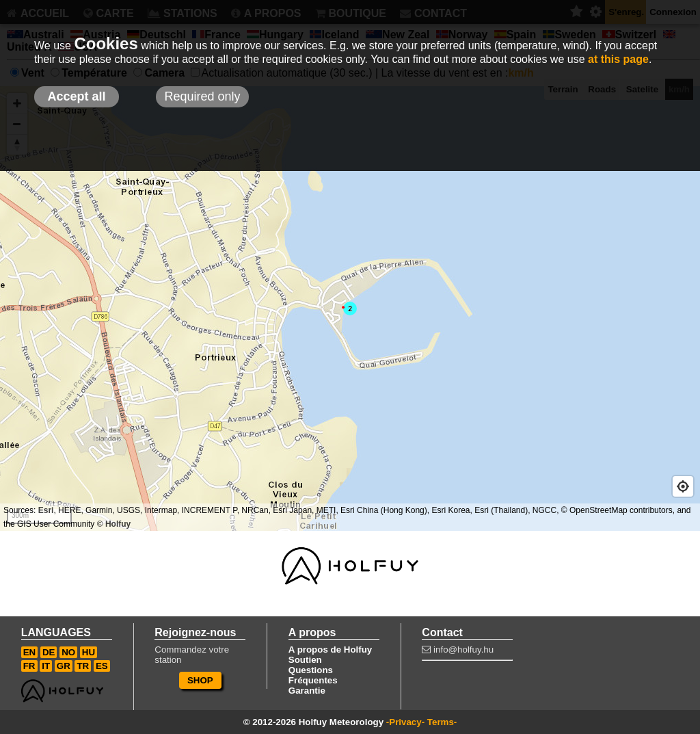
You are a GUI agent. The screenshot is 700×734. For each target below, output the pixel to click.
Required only (202, 96)
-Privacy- (405, 722)
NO (68, 652)
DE (49, 652)
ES (102, 666)
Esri (46, 510)
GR (64, 666)
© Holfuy (114, 524)
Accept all (76, 96)
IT (46, 666)
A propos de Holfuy (330, 650)
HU (89, 652)
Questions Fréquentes (313, 675)
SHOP (200, 680)
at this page (618, 59)
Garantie (307, 691)
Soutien (305, 660)
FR (29, 666)
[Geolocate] (683, 486)
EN (30, 652)
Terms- (442, 722)
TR (83, 666)
